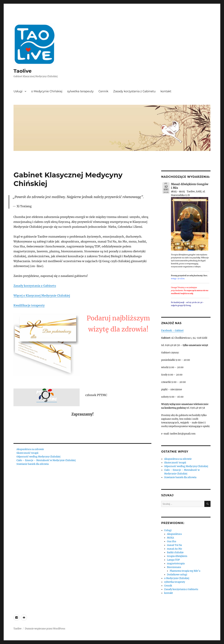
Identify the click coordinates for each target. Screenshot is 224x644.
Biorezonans (174, 567)
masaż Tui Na (174, 545)
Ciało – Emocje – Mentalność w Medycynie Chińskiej (46, 460)
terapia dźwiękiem (177, 556)
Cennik (103, 91)
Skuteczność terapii (27, 453)
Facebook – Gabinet (172, 331)
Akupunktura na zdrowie (30, 449)
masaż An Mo (174, 549)
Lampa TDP (173, 560)
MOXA (170, 538)
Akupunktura (174, 534)
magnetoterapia (176, 564)
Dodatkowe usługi (177, 575)
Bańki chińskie (175, 552)
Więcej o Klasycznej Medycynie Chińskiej (42, 296)
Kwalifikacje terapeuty (29, 305)
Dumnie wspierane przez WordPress (45, 629)
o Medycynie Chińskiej (47, 91)
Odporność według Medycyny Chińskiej (38, 457)
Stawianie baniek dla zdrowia (33, 464)
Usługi (18, 91)
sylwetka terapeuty (80, 91)
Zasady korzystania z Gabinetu (134, 91)
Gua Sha (171, 541)
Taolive (22, 71)
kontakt (166, 91)
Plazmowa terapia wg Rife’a (185, 571)
